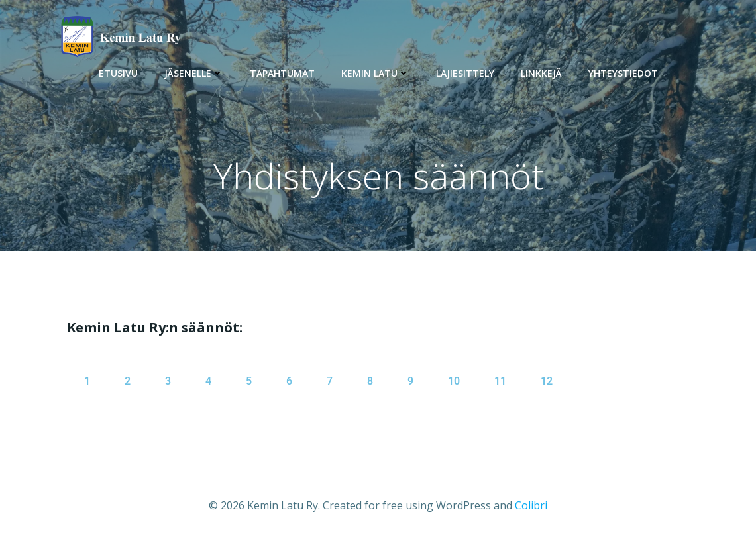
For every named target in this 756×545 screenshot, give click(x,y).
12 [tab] (547, 381)
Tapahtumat (282, 73)
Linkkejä (541, 73)
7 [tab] (330, 381)
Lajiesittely (465, 73)
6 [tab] (289, 381)
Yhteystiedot (623, 73)
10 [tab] (454, 381)
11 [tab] (500, 381)
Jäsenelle (194, 73)
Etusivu (118, 73)
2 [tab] (128, 381)
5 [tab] (249, 381)
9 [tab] (410, 381)
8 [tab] (370, 381)
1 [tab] (87, 381)
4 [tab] (208, 381)
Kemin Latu (375, 73)
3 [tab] (168, 381)
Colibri (531, 505)
